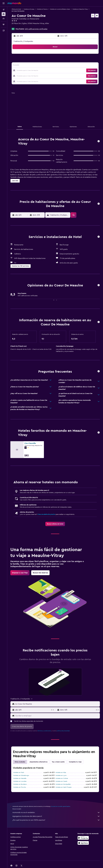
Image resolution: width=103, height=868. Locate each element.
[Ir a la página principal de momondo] (14, 3)
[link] (55, 524)
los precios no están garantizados (61, 806)
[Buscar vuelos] (4, 10)
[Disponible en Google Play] (83, 838)
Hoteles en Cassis (61, 781)
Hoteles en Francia (42, 9)
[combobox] (57, 704)
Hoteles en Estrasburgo (21, 775)
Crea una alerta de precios (46, 514)
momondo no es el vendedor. (56, 812)
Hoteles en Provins (20, 787)
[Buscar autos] (4, 19)
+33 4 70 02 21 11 (18, 26)
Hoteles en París (19, 773)
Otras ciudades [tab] (20, 762)
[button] (4, 3)
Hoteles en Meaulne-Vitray (80, 9)
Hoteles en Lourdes (20, 781)
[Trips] (4, 24)
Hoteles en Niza (61, 773)
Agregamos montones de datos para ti (56, 816)
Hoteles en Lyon (61, 775)
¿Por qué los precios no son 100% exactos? (56, 820)
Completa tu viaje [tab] (75, 762)
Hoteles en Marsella (20, 778)
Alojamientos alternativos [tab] (39, 762)
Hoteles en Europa (29, 9)
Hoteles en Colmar (62, 778)
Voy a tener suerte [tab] (58, 762)
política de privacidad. (63, 731)
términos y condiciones (44, 731)
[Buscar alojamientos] (4, 14)
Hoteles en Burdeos (20, 784)
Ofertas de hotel (16, 9)
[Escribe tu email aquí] (57, 716)
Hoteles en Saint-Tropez (63, 787)
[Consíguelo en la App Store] (83, 843)
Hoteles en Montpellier (63, 784)
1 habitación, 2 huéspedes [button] (23, 41)
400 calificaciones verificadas (36, 29)
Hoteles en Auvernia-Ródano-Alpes (60, 9)
